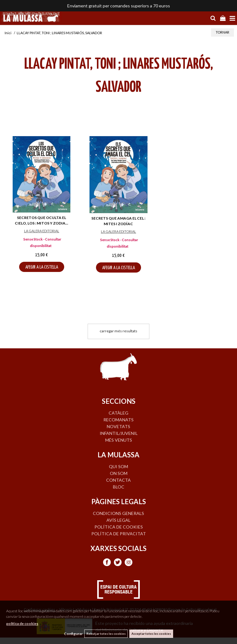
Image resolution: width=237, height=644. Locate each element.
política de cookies (22, 624)
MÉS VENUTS (119, 440)
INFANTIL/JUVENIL (119, 433)
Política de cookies (119, 527)
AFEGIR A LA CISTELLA (42, 267)
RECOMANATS (118, 420)
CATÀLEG (118, 413)
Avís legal (118, 520)
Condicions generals (118, 513)
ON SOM (119, 473)
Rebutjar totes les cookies (106, 634)
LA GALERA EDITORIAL (42, 231)
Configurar (73, 634)
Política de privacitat (119, 534)
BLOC (119, 487)
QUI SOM (118, 466)
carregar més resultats (118, 331)
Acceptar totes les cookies (151, 634)
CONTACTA (118, 480)
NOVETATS (118, 426)
